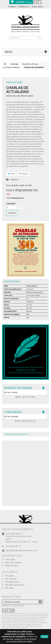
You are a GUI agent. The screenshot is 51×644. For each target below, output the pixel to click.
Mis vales (9, 588)
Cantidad (11, 204)
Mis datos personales (15, 585)
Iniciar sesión (38, 7)
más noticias (26, 397)
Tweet (11, 174)
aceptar (44, 636)
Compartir (24, 174)
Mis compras (11, 579)
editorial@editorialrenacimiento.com (21, 550)
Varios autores (14, 82)
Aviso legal (10, 560)
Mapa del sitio (11, 566)
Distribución (24, 7)
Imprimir (14, 180)
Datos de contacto (13, 563)
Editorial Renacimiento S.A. (17, 434)
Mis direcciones (12, 582)
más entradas (26, 421)
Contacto (12, 7)
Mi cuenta (10, 576)
